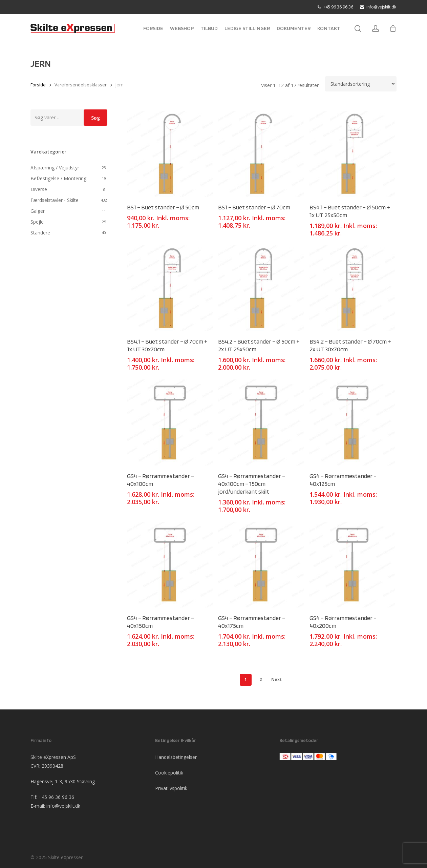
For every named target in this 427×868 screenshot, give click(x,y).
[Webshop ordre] (361, 84)
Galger (38, 211)
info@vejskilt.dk (63, 806)
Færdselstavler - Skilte (55, 200)
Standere (40, 233)
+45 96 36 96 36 (56, 797)
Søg (95, 118)
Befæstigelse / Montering (58, 178)
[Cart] (393, 28)
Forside (38, 85)
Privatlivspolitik (171, 788)
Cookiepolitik (169, 773)
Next (276, 679)
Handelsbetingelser (176, 757)
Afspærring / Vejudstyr (55, 168)
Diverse (39, 189)
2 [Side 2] (261, 679)
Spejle (37, 222)
